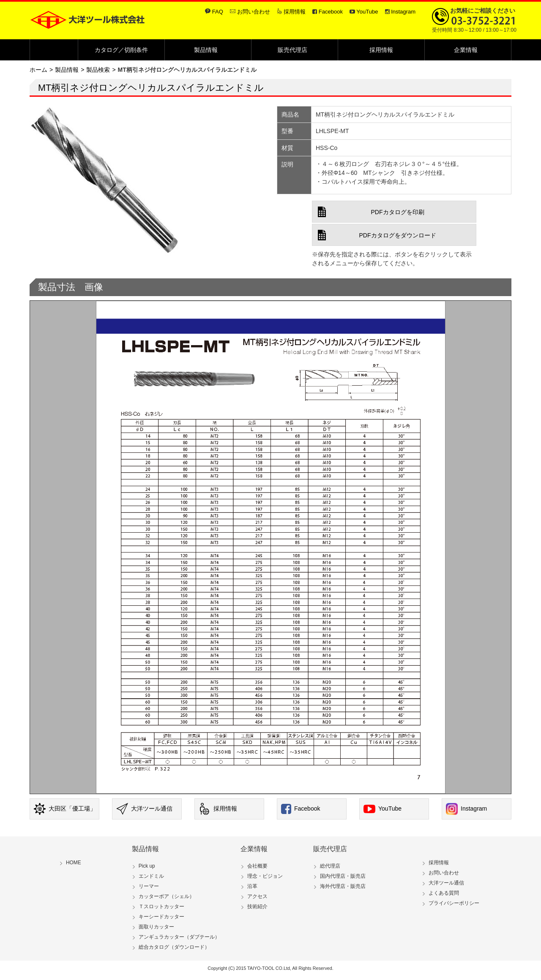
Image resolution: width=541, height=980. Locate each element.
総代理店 (330, 866)
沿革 (252, 886)
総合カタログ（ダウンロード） (174, 947)
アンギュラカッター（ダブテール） (179, 937)
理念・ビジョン (265, 876)
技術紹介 (257, 906)
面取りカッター (156, 927)
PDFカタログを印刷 (398, 212)
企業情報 (468, 50)
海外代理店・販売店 (343, 886)
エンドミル (151, 876)
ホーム (38, 70)
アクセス (257, 896)
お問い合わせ (254, 12)
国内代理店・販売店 (343, 876)
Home (75, 50)
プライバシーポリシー (454, 903)
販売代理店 (295, 50)
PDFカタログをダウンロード (398, 235)
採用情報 (295, 12)
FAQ (218, 12)
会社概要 (257, 866)
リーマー (149, 886)
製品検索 (98, 70)
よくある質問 (444, 893)
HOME (74, 863)
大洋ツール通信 (144, 809)
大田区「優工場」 (65, 809)
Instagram (403, 12)
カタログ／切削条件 (121, 50)
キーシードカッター (161, 917)
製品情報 (208, 50)
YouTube (367, 12)
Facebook (331, 12)
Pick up (147, 866)
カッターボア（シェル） (167, 896)
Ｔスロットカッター (161, 906)
